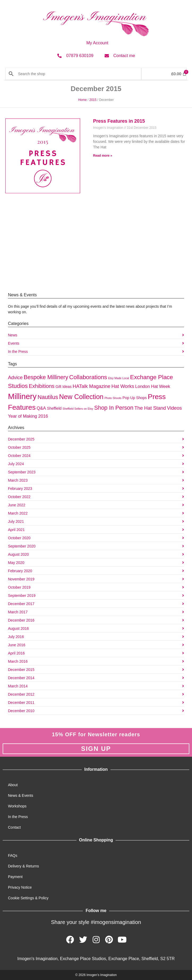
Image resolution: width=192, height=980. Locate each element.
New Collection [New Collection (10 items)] (81, 397)
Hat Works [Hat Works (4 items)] (123, 386)
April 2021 (16, 530)
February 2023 (20, 489)
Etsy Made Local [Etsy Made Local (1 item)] (119, 378)
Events (14, 343)
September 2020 (22, 546)
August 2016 (18, 628)
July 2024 (16, 464)
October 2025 (19, 447)
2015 (93, 100)
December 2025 (21, 439)
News (13, 335)
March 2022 (18, 513)
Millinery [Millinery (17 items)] (22, 396)
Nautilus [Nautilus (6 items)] (48, 397)
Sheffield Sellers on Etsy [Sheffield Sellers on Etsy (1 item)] (78, 409)
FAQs (13, 855)
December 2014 (21, 678)
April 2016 (16, 653)
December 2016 (21, 620)
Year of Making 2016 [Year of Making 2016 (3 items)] (28, 416)
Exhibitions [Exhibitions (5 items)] (42, 386)
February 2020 (20, 571)
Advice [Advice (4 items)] (15, 377)
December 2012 (21, 694)
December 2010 (21, 711)
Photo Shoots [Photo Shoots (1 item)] (113, 398)
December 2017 (21, 604)
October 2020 (19, 538)
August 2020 (18, 554)
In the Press (18, 352)
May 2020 (16, 563)
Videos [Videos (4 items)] (174, 408)
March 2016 (18, 661)
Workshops (17, 806)
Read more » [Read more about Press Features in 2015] (103, 156)
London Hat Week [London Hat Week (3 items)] (153, 386)
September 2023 (22, 472)
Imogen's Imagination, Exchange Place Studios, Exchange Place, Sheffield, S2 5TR (96, 959)
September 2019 (22, 596)
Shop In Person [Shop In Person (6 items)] (114, 408)
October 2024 (19, 456)
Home (82, 100)
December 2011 (21, 703)
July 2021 (16, 521)
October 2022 (19, 497)
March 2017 (18, 612)
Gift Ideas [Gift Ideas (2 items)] (64, 387)
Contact (14, 827)
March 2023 (18, 480)
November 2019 (21, 579)
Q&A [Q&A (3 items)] (41, 408)
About (13, 785)
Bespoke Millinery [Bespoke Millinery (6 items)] (46, 377)
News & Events (21, 795)
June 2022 (17, 505)
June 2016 (17, 645)
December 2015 (21, 670)
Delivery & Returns (24, 866)
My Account (97, 43)
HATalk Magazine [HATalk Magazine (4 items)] (91, 386)
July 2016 (16, 637)
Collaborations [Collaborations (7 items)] (88, 377)
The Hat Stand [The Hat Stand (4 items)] (150, 408)
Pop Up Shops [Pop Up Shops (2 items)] (135, 398)
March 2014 (18, 686)
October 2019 (19, 587)
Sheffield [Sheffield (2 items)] (54, 408)
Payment (15, 877)
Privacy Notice (20, 887)
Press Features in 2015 (119, 121)
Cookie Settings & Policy (28, 898)
